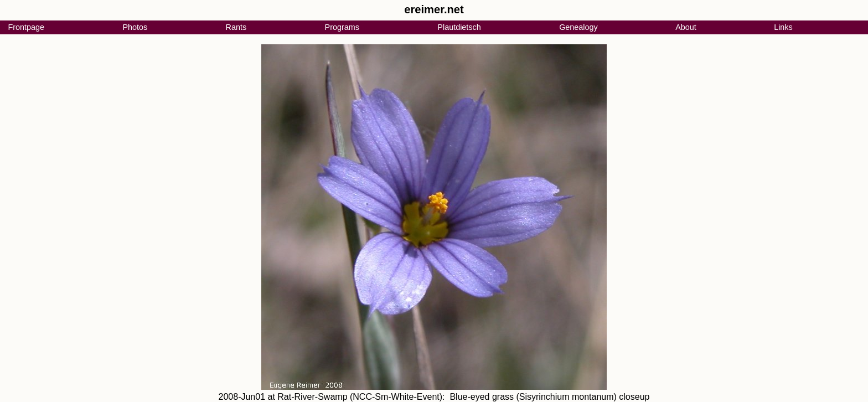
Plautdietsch (459, 27)
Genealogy (578, 27)
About (686, 27)
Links (783, 27)
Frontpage (26, 27)
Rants (236, 27)
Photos (135, 27)
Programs (342, 27)
